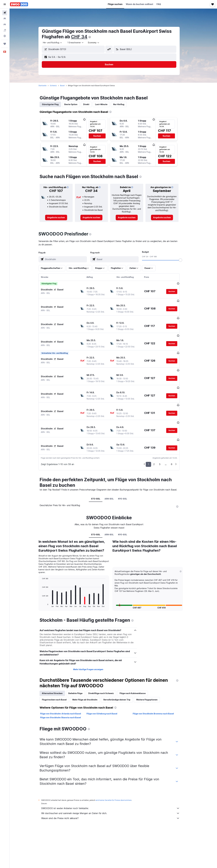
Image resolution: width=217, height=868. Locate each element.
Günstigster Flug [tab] (55, 104)
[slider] (185, 260)
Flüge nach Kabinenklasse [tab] (137, 666)
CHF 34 (83, 37)
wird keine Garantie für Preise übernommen (118, 773)
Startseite (47, 86)
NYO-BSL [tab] (127, 471)
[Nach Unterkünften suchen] (5, 19)
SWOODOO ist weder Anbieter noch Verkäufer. (115, 781)
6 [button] (176, 437)
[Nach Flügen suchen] (5, 13)
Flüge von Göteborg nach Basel (106, 686)
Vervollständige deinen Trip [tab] (121, 672)
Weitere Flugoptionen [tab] (151, 672)
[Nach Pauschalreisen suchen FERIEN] (5, 30)
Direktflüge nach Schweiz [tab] (105, 666)
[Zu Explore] (5, 36)
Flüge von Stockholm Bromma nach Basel (158, 686)
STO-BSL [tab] (100, 471)
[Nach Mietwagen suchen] (5, 24)
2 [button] (158, 437)
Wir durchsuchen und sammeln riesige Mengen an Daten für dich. (115, 786)
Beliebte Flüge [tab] (80, 666)
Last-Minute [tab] (106, 104)
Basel (67, 86)
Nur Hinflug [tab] (123, 104)
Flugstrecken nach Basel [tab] (59, 672)
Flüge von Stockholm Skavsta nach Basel (65, 690)
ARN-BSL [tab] (113, 471)
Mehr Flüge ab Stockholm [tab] (89, 672)
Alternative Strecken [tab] (57, 666)
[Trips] (5, 44)
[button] (5, 4)
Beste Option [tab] (75, 104)
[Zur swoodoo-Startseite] (19, 4)
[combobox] (57, 43)
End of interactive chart (45, 577)
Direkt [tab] (91, 104)
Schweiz (58, 86)
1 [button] (153, 437)
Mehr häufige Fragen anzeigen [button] (92, 642)
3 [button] (164, 437)
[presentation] (94, 37)
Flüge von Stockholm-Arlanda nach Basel (65, 686)
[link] (60, 218)
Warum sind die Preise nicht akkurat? (115, 791)
